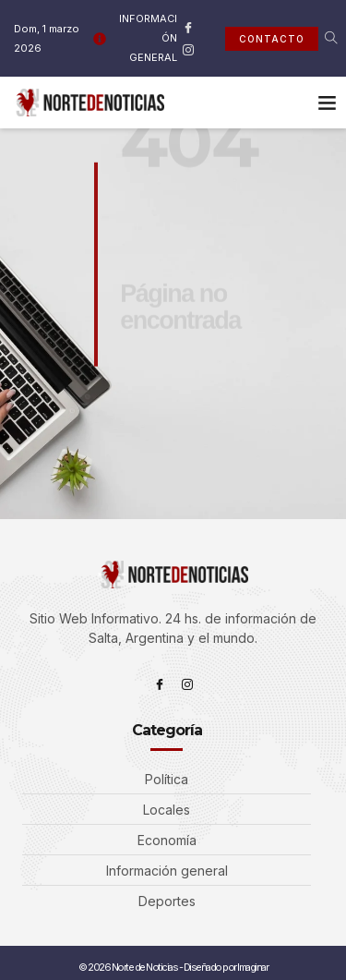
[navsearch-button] (319, 39)
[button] (328, 103)
